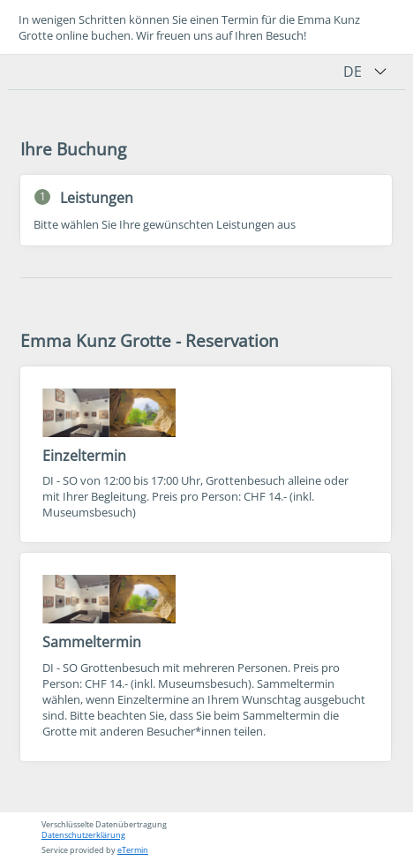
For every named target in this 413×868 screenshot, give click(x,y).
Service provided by (95, 850)
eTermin (133, 850)
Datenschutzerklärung (83, 835)
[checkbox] (205, 454)
